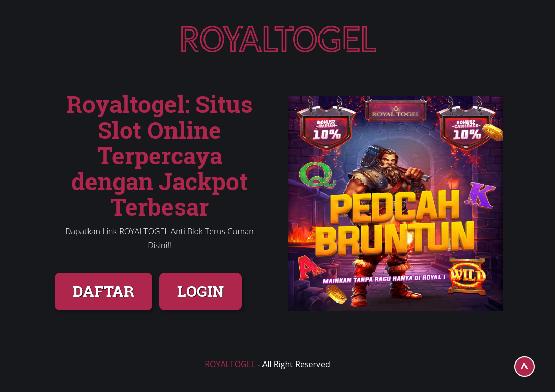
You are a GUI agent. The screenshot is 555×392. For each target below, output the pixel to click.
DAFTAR (104, 291)
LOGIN (200, 291)
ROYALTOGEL (230, 364)
